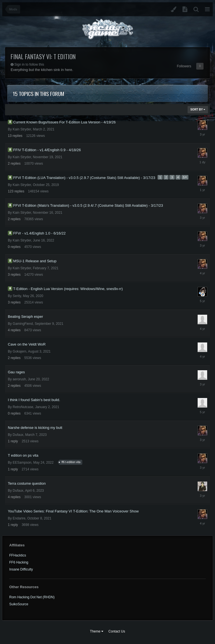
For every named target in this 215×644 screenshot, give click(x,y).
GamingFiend (23, 324)
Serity (17, 296)
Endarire (19, 518)
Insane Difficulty (21, 569)
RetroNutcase (23, 407)
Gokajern (19, 351)
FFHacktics (18, 555)
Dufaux (18, 435)
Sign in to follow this (29, 65)
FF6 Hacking (19, 562)
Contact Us (117, 631)
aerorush (19, 379)
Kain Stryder (22, 129)
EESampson (22, 463)
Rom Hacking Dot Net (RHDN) (32, 597)
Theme (97, 631)
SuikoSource (19, 604)
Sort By (198, 110)
